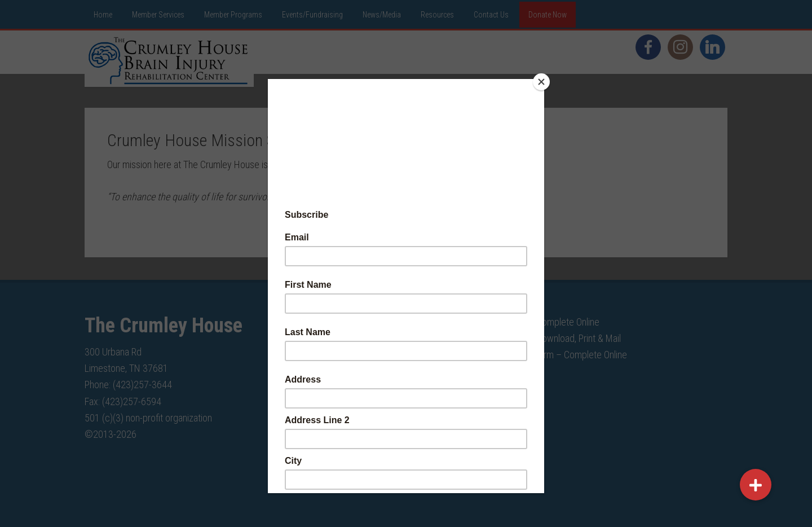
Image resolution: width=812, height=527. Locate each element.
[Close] (541, 82)
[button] (756, 485)
